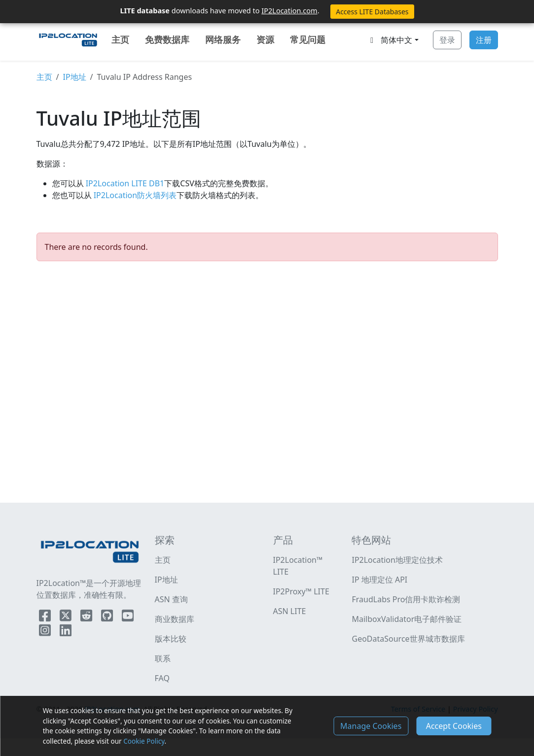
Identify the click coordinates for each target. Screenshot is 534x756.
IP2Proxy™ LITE (301, 591)
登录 (447, 40)
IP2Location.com (289, 10)
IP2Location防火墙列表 (134, 195)
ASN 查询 (171, 599)
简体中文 (390, 40)
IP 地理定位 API (379, 580)
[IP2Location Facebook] (46, 618)
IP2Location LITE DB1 (124, 183)
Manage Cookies (371, 726)
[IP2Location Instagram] (46, 632)
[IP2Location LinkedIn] (66, 632)
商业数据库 (175, 619)
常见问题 (308, 39)
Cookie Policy (144, 741)
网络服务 (223, 39)
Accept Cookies (454, 726)
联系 (163, 658)
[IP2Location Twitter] (67, 618)
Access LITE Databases (372, 12)
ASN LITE (290, 611)
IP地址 (74, 77)
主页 (120, 39)
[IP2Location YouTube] (128, 618)
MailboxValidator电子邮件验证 (407, 619)
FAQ (162, 678)
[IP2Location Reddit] (87, 618)
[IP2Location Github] (108, 618)
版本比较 (171, 639)
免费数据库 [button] (167, 39)
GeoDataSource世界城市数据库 (408, 639)
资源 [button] (265, 39)
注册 (484, 40)
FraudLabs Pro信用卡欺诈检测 (406, 599)
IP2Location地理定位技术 (397, 560)
